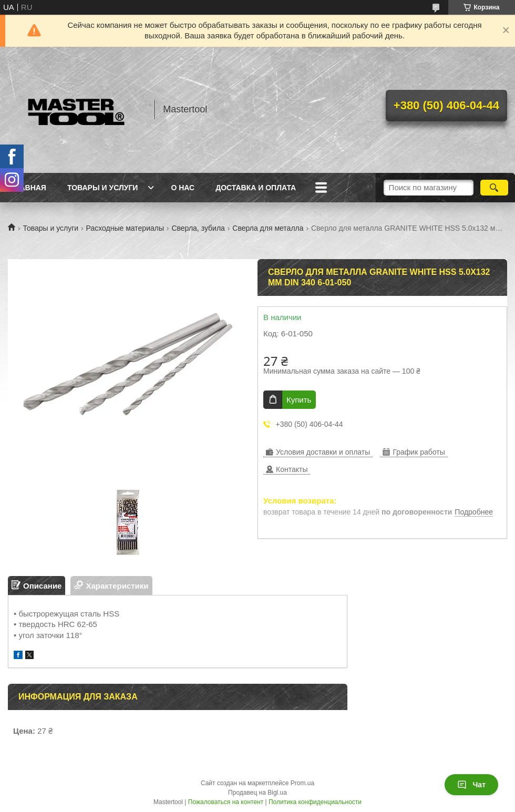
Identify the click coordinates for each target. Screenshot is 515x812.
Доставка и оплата (256, 188)
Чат (471, 785)
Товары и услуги (103, 188)
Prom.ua (302, 783)
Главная (28, 188)
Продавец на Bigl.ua (257, 793)
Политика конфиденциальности (315, 802)
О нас (183, 188)
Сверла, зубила (198, 228)
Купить (299, 400)
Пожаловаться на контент (226, 802)
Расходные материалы (125, 228)
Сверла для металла (268, 228)
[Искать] (494, 188)
